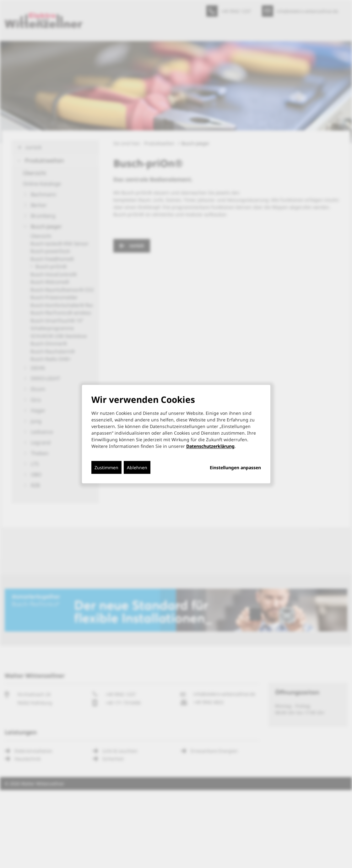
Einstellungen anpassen (235, 467)
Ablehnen (137, 467)
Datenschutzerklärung (210, 446)
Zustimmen (106, 467)
